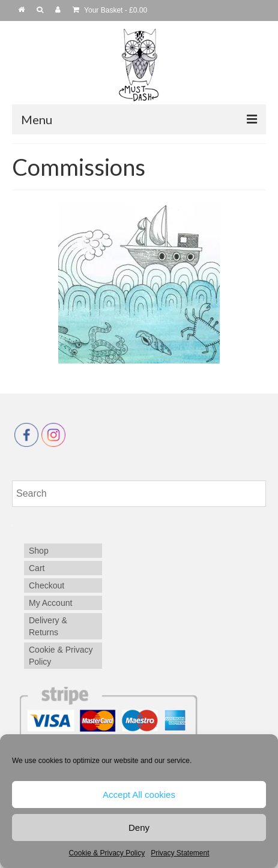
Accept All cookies (139, 795)
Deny (139, 828)
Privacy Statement (180, 853)
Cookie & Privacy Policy (107, 853)
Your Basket (110, 10)
